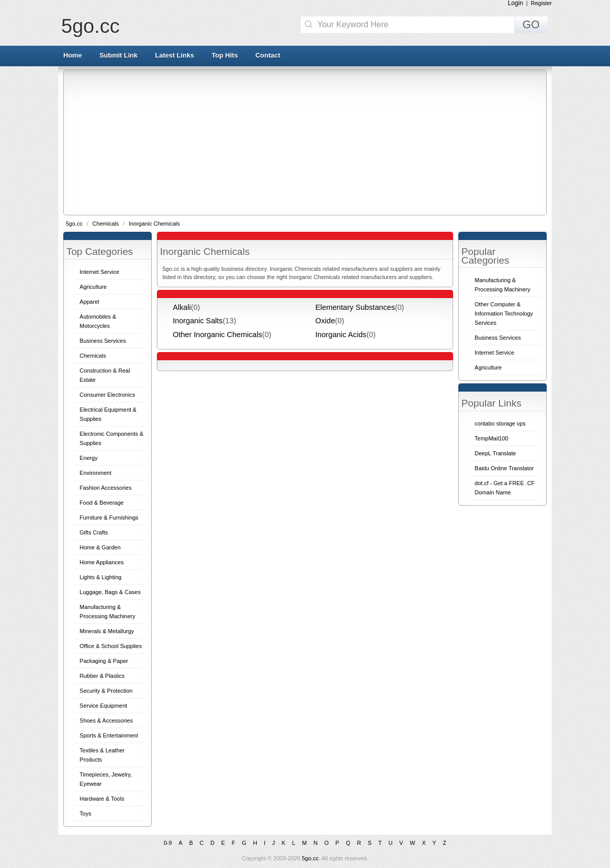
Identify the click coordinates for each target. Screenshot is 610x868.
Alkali (182, 307)
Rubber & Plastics (102, 676)
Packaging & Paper (104, 661)
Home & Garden (100, 547)
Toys (86, 814)
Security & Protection (106, 691)
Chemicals (106, 224)
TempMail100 (491, 438)
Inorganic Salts (198, 321)
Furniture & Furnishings (109, 518)
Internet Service (100, 272)
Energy (89, 458)
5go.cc (90, 26)
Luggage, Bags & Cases (110, 592)
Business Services (103, 341)
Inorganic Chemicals (154, 224)
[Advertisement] (337, 142)
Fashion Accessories (106, 488)
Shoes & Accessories (106, 721)
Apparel (89, 302)
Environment (96, 473)
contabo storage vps (500, 423)
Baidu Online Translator (504, 468)
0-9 (168, 843)
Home (73, 55)
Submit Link (118, 55)
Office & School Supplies (111, 646)
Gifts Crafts (94, 532)
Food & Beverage (102, 503)
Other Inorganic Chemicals (218, 335)
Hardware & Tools (102, 799)
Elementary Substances (355, 307)
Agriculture (93, 287)
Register (541, 3)
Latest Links (175, 55)
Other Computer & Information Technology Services (504, 313)
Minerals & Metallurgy (107, 631)
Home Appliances (102, 562)
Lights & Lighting (101, 577)
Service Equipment (103, 706)
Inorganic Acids (341, 335)
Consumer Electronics (107, 395)
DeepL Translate (495, 453)
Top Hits (225, 55)
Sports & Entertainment (109, 735)
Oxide (325, 321)
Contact (267, 55)
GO (531, 25)
